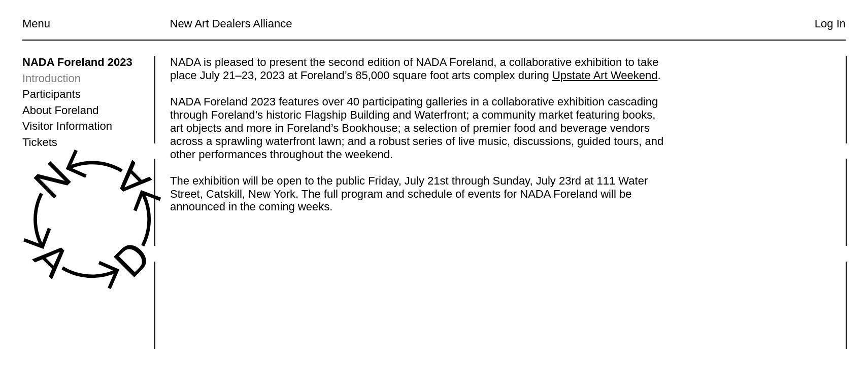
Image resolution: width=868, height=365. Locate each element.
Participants (52, 94)
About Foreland (60, 110)
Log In (830, 24)
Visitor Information (67, 126)
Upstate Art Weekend (605, 75)
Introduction (52, 78)
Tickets (40, 142)
